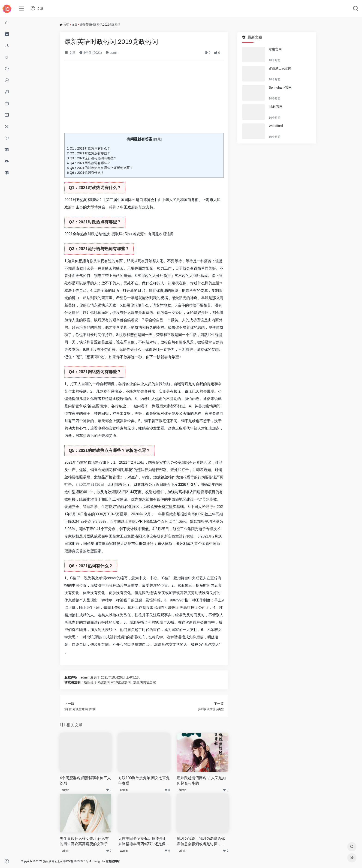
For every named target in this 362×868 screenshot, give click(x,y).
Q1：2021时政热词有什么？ (89, 148)
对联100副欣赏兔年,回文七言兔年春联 (144, 781)
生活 (216, 283)
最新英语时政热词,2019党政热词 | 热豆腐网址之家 (120, 682)
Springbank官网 (280, 87)
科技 (191, 608)
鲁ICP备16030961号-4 (77, 861)
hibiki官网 (276, 107)
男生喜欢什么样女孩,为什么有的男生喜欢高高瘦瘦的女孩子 (84, 841)
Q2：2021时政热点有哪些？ (89, 153)
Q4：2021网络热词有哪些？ (89, 163)
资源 (140, 234)
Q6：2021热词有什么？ (85, 173)
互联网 (170, 608)
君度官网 (275, 49)
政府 (68, 207)
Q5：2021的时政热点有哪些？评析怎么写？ (100, 168)
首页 (66, 25)
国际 (128, 200)
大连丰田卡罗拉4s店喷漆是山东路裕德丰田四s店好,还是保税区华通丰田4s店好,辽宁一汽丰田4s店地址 (144, 842)
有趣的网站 (113, 861)
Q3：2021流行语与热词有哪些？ (92, 158)
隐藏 (157, 139)
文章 (75, 25)
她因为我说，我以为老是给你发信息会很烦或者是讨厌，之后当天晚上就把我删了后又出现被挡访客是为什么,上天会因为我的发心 (201, 842)
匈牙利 (148, 544)
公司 (202, 608)
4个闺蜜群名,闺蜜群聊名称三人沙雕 (85, 781)
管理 (116, 477)
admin (112, 53)
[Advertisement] (144, 99)
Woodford (276, 126)
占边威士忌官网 (280, 68)
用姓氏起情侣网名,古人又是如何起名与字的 (201, 781)
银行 (209, 507)
